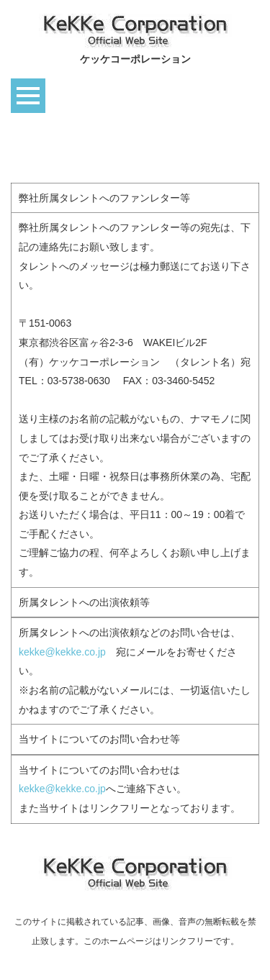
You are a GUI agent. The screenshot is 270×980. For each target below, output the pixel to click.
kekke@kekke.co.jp (62, 652)
